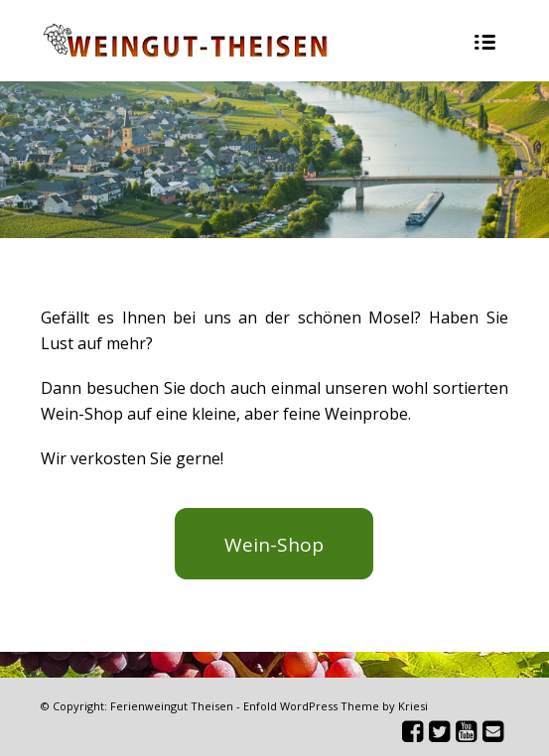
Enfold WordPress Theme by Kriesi (336, 706)
